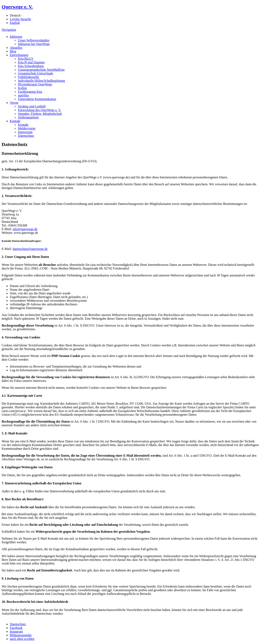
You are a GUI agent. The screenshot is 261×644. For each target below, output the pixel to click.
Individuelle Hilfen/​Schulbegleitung (41, 81)
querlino (23, 95)
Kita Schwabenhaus (31, 66)
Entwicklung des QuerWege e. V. (39, 110)
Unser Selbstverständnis (34, 40)
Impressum (25, 132)
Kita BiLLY (26, 59)
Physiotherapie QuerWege (35, 84)
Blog (13, 51)
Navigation (9, 30)
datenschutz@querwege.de (30, 249)
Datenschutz (26, 136)
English (15, 23)
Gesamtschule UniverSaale (36, 73)
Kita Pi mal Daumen (31, 62)
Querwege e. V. (17, 7)
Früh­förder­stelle (28, 77)
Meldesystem (27, 128)
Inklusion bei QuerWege (34, 44)
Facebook (16, 628)
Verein (14, 103)
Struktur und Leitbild (32, 106)
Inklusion (16, 37)
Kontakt (15, 121)
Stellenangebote (28, 117)
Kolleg (22, 88)
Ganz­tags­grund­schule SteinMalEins (41, 70)
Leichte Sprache (20, 19)
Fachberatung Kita (30, 92)
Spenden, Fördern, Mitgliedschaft (40, 114)
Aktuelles (16, 48)
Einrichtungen (19, 55)
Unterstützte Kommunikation (37, 99)
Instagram (16, 631)
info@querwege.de (25, 229)
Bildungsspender (21, 635)
